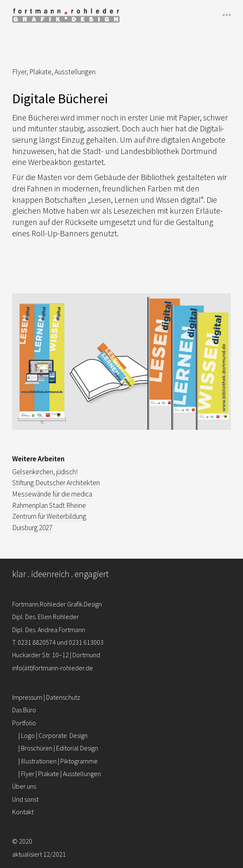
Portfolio (24, 723)
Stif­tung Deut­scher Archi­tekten (56, 483)
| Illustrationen (58, 761)
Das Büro (24, 710)
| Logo (53, 735)
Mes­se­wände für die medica (52, 494)
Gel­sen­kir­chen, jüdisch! (45, 472)
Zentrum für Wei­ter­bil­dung (49, 516)
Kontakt (23, 812)
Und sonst (25, 799)
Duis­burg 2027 (32, 528)
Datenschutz (63, 697)
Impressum (27, 697)
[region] (121, 369)
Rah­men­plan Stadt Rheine (49, 505)
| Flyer (60, 774)
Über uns (24, 786)
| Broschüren (58, 748)
